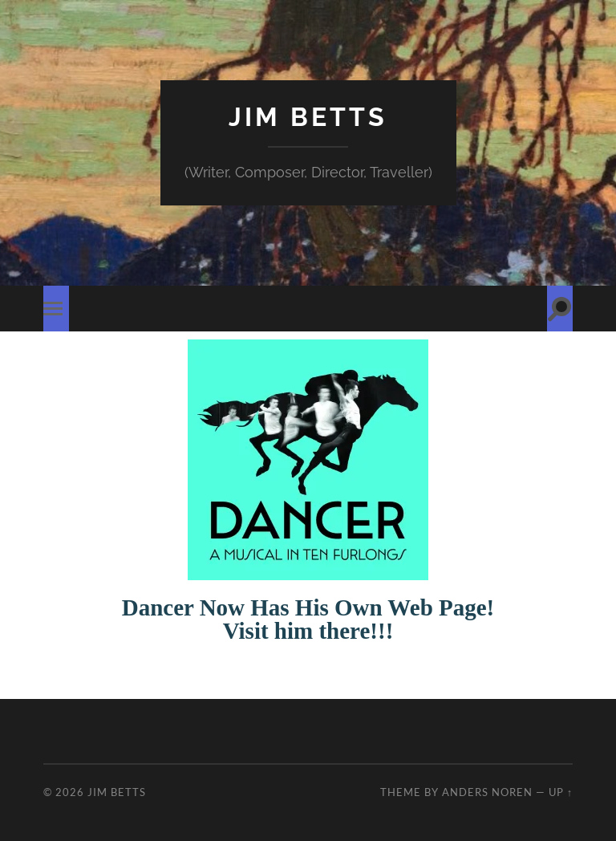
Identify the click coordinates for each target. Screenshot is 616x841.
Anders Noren (487, 792)
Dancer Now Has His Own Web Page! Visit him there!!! (308, 619)
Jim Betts (308, 117)
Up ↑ (561, 792)
